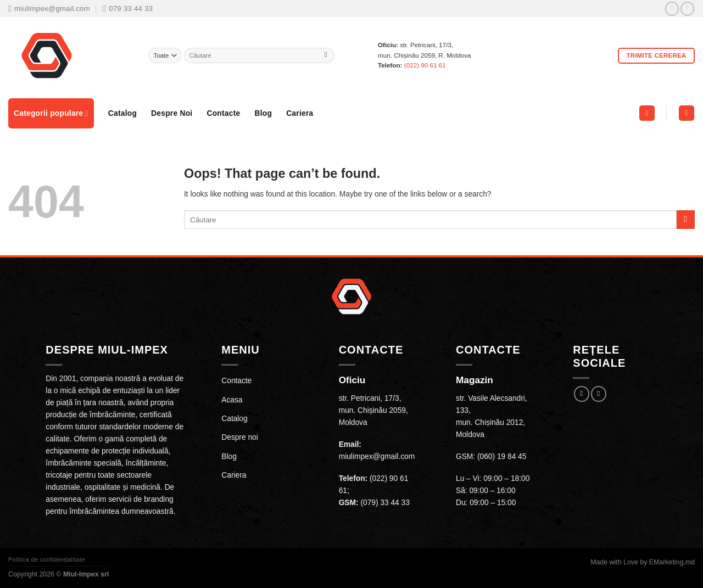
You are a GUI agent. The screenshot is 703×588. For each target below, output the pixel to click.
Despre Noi (172, 113)
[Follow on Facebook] (672, 9)
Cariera (300, 113)
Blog (263, 113)
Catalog (122, 113)
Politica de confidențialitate (47, 559)
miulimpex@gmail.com (377, 457)
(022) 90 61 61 (425, 65)
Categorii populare (51, 113)
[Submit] (326, 56)
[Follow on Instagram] (687, 9)
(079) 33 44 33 (385, 503)
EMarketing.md (672, 562)
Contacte (223, 113)
